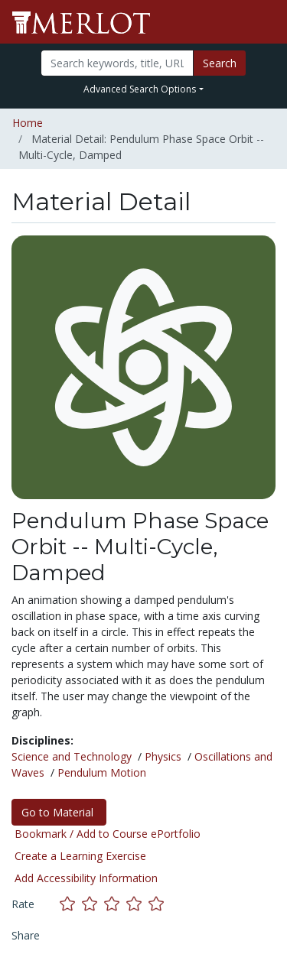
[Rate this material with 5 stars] (158, 903)
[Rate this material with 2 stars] (93, 903)
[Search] (117, 63)
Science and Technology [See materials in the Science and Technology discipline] (72, 756)
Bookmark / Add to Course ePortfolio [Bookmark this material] (108, 834)
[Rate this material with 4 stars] (137, 903)
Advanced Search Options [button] (140, 89)
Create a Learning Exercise (80, 856)
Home (28, 123)
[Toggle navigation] (266, 22)
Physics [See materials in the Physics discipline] (163, 756)
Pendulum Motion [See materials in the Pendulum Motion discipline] (102, 772)
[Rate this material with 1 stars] (71, 903)
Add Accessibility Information (86, 878)
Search (220, 63)
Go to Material (59, 812)
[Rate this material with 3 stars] (115, 903)
